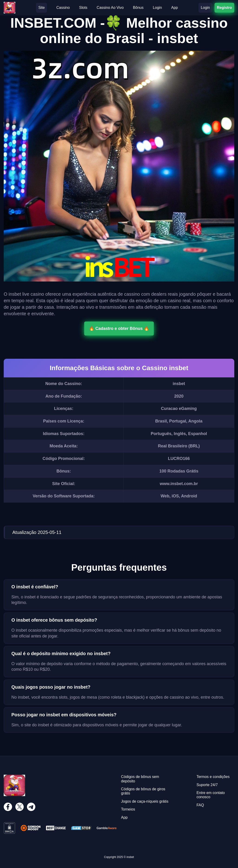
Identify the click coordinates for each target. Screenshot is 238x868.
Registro (224, 8)
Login (157, 8)
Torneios (128, 809)
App (175, 8)
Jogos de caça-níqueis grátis (145, 801)
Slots (83, 8)
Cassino (63, 8)
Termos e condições (213, 777)
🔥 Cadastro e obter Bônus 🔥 (119, 328)
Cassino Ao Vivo (110, 8)
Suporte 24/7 (207, 785)
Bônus (138, 8)
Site (42, 8)
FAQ (200, 805)
